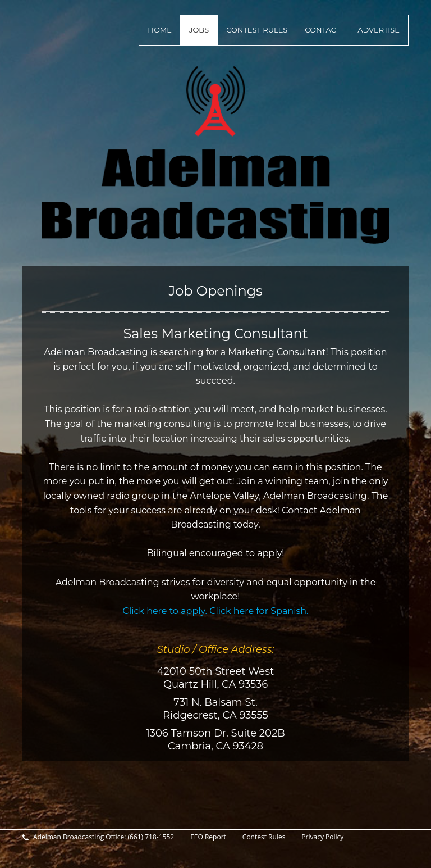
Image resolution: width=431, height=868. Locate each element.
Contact (322, 30)
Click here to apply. (166, 611)
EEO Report (208, 837)
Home (160, 30)
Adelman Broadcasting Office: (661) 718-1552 (98, 837)
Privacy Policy (322, 837)
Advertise (379, 30)
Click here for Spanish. (259, 611)
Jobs (199, 30)
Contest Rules (257, 30)
